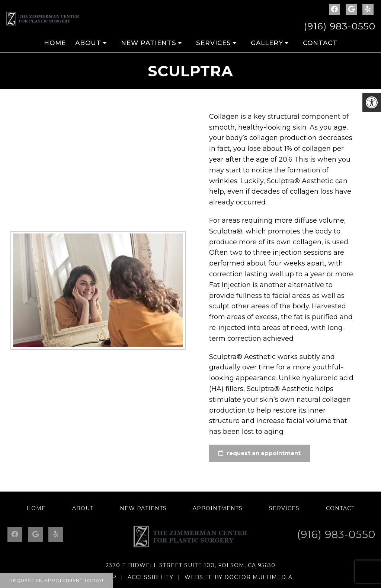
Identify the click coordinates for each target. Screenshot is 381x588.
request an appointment (259, 453)
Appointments (218, 508)
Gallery (267, 43)
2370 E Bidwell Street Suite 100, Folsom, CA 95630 (190, 565)
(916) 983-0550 (340, 26)
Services (214, 43)
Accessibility (151, 577)
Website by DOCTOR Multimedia (238, 577)
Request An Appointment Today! (56, 580)
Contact (320, 43)
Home (55, 43)
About (88, 43)
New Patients (149, 43)
